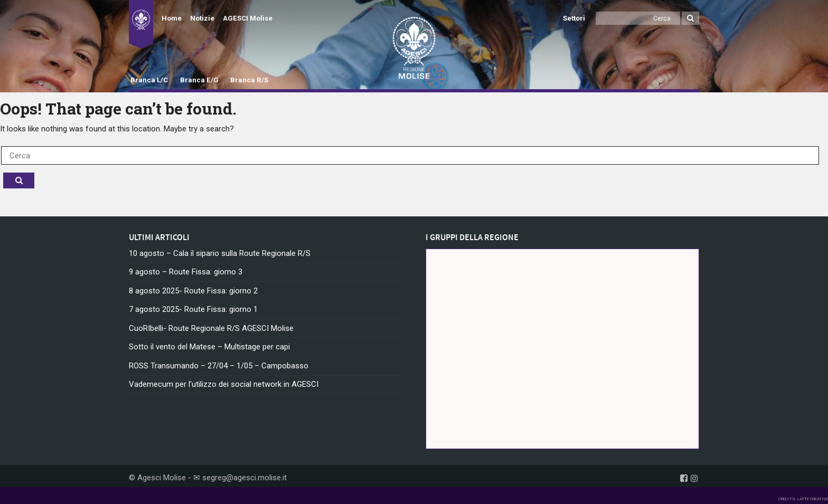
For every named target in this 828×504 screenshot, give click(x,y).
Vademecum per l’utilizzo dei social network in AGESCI (224, 384)
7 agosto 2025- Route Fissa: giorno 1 (193, 309)
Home (172, 18)
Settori (574, 18)
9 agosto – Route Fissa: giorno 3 (186, 272)
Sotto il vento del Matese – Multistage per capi (209, 347)
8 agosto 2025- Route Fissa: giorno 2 (193, 291)
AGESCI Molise (248, 18)
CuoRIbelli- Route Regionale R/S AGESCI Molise (211, 328)
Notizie (202, 18)
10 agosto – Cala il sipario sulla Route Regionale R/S (220, 253)
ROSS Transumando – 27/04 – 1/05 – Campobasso (219, 366)
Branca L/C (149, 80)
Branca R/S (249, 80)
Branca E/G (199, 80)
